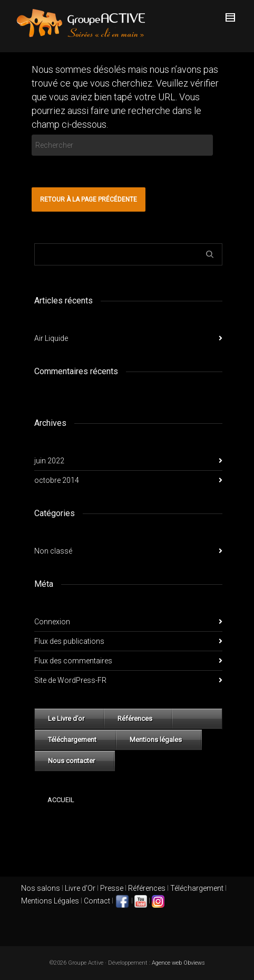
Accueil (61, 800)
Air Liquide (51, 338)
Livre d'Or (79, 888)
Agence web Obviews (178, 963)
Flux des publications (69, 641)
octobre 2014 (57, 480)
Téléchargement (72, 740)
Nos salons (41, 888)
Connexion (52, 622)
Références (135, 719)
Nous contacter (71, 761)
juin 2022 (49, 461)
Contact (97, 901)
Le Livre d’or (66, 719)
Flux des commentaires (73, 661)
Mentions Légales (50, 901)
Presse (112, 888)
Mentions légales (156, 740)
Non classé (53, 551)
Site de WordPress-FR (70, 680)
